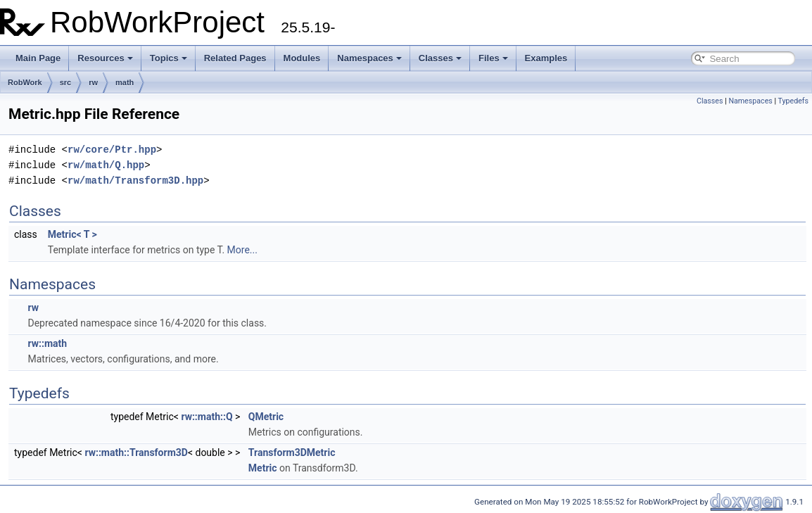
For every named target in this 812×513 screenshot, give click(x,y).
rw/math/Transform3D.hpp (135, 180)
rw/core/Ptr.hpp (112, 150)
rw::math (47, 343)
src (66, 82)
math (125, 82)
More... (242, 250)
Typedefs (793, 101)
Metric (263, 468)
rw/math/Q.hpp (106, 165)
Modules (302, 58)
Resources (105, 58)
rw (93, 82)
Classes (440, 58)
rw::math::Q (207, 417)
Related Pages (235, 58)
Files (493, 58)
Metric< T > (72, 234)
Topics (169, 58)
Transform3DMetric (292, 452)
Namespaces (369, 58)
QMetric (266, 417)
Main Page (38, 58)
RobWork (25, 82)
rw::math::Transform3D (136, 452)
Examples (546, 58)
